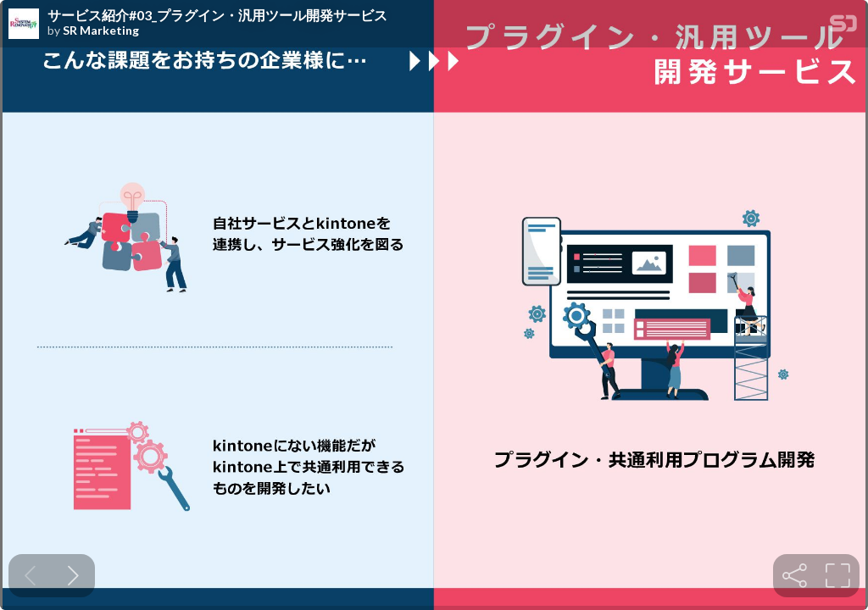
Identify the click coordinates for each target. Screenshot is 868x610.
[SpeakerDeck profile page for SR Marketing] (24, 25)
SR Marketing (101, 30)
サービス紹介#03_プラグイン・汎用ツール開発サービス (217, 15)
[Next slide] (73, 576)
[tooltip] (795, 576)
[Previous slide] (30, 576)
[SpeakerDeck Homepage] (843, 27)
